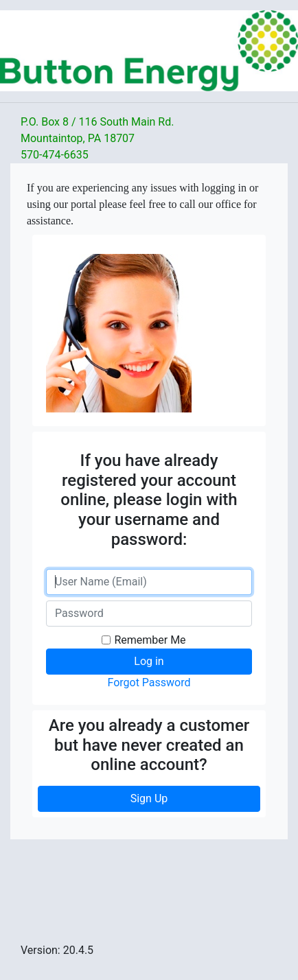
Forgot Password (149, 682)
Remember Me (150, 640)
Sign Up (149, 798)
